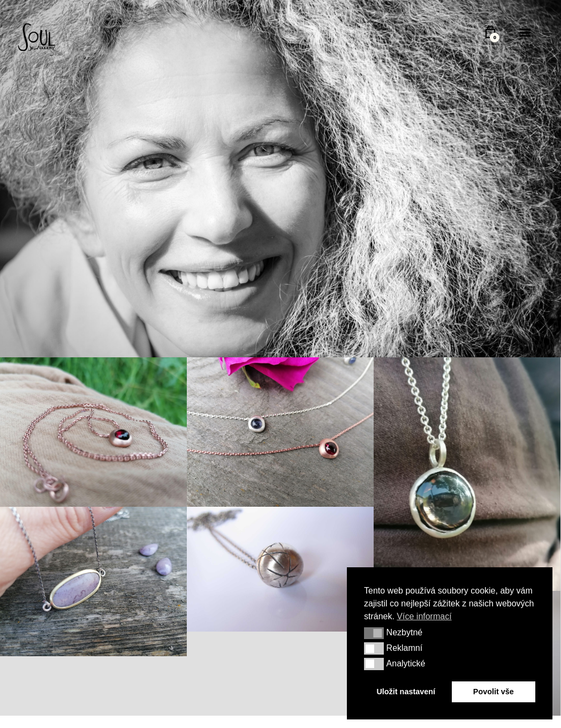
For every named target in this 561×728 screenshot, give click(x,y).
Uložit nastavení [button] (406, 692)
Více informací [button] (424, 616)
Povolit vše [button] (494, 692)
